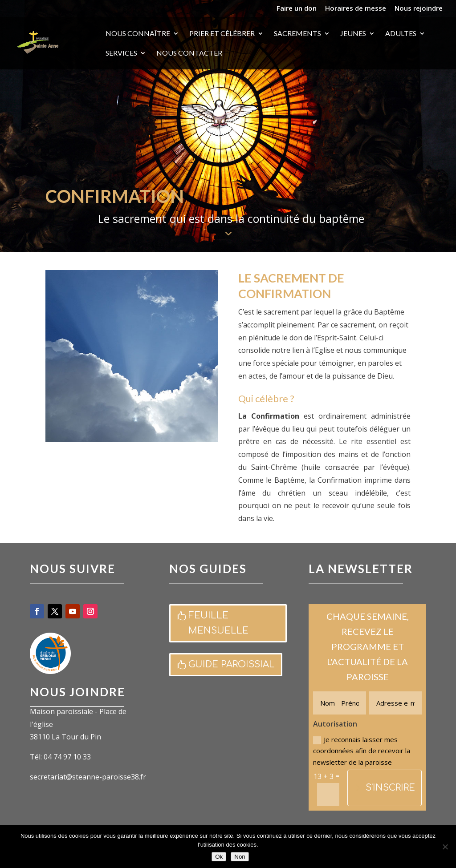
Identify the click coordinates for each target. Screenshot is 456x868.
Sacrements (297, 34)
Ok (219, 857)
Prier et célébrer (222, 34)
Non (240, 857)
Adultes (401, 34)
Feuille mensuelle (218, 623)
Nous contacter (189, 53)
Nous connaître (138, 34)
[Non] (445, 847)
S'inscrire (390, 788)
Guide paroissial (232, 664)
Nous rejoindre (419, 9)
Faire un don (297, 9)
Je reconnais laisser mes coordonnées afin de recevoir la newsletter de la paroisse (362, 751)
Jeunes (353, 34)
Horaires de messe (356, 9)
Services (121, 53)
